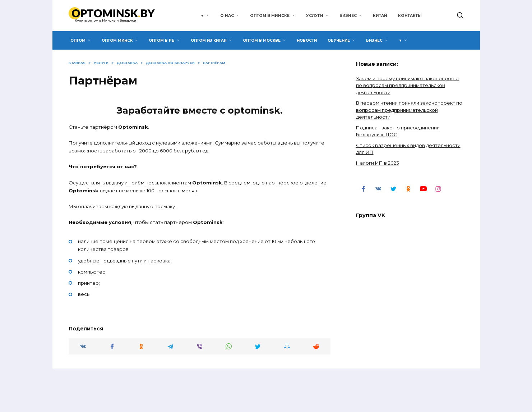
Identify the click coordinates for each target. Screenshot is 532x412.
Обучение (339, 40)
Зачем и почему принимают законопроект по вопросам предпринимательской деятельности (408, 85)
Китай (380, 16)
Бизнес (348, 16)
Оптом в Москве (262, 40)
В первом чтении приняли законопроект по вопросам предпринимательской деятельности (409, 110)
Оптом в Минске (270, 16)
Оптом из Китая (209, 40)
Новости (307, 40)
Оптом (78, 40)
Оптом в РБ (162, 40)
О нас (227, 16)
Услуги (315, 16)
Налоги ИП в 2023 (378, 163)
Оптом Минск (117, 40)
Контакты (410, 16)
